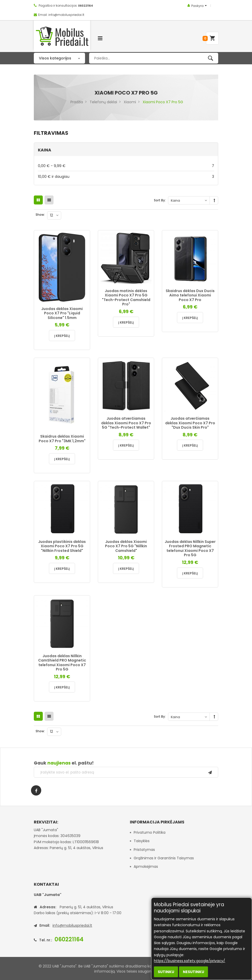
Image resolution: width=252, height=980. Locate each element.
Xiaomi (130, 102)
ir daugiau (126, 176)
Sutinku (166, 972)
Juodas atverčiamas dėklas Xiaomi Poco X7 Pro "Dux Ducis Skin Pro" (190, 423)
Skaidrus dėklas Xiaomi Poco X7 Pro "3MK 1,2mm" (62, 439)
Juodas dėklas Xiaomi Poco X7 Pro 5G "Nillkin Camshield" (126, 546)
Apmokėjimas (146, 866)
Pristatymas (144, 850)
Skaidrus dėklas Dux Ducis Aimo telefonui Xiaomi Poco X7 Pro (190, 295)
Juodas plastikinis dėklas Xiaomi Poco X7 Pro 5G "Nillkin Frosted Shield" (62, 546)
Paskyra (197, 6)
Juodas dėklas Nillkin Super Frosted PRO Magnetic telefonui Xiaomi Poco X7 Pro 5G (190, 548)
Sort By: (160, 200)
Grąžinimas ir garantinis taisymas (164, 858)
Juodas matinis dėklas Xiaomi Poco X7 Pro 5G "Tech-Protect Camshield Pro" (126, 298)
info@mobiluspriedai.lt (72, 925)
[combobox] (154, 58)
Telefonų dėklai (103, 102)
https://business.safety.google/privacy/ (190, 961)
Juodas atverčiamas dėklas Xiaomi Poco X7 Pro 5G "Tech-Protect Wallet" (126, 423)
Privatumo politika (150, 832)
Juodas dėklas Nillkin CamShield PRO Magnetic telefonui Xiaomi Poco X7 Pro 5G (62, 663)
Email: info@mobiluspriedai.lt (61, 15)
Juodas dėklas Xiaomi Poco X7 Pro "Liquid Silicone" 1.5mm (62, 313)
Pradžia (77, 102)
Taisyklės (142, 841)
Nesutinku (193, 972)
